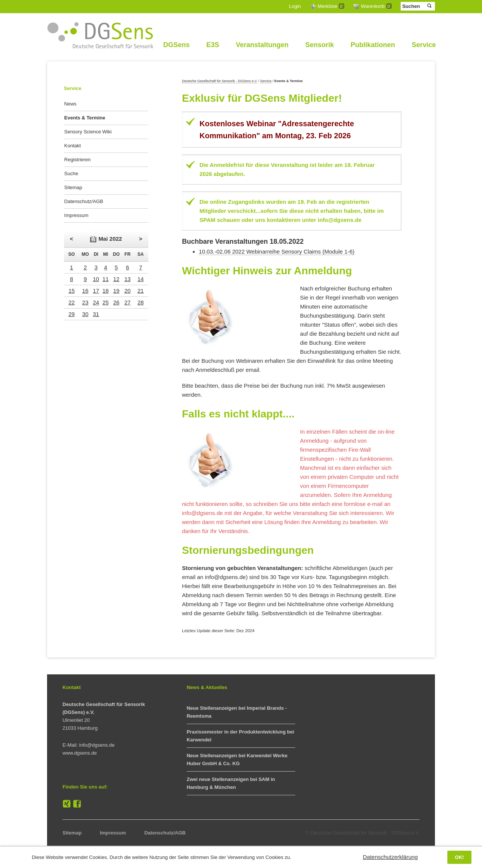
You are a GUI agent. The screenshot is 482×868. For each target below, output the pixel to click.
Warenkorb (376, 6)
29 (72, 314)
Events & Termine (85, 118)
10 (96, 279)
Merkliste (331, 6)
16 (85, 291)
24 (96, 302)
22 (72, 302)
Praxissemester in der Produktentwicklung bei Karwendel (240, 736)
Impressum (76, 215)
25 (106, 302)
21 (141, 291)
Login (295, 6)
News (71, 104)
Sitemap (73, 187)
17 (96, 291)
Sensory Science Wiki (88, 132)
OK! (459, 857)
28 (141, 302)
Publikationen (373, 45)
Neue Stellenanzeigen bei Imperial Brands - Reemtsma (237, 712)
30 (85, 314)
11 (106, 279)
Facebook (77, 804)
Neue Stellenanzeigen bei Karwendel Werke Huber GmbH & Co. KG (237, 759)
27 (127, 302)
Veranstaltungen (262, 45)
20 (127, 291)
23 (85, 302)
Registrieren (78, 160)
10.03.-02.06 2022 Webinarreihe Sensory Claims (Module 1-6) (277, 251)
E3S (213, 45)
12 (116, 279)
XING (67, 804)
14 (141, 279)
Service (424, 45)
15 (72, 291)
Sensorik (320, 45)
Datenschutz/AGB (84, 201)
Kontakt (73, 146)
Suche (71, 173)
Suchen (429, 6)
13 (127, 279)
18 (106, 291)
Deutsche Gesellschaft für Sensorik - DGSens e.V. (220, 81)
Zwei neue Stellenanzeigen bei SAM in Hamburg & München (231, 783)
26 (116, 302)
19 (116, 291)
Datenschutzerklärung (390, 857)
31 (96, 314)
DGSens (176, 45)
